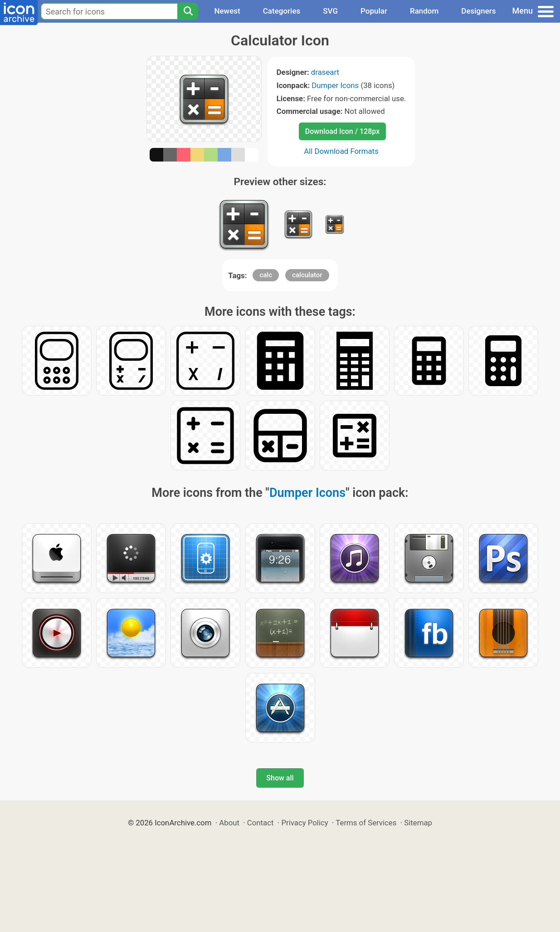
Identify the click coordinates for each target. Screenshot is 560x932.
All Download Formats (341, 151)
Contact (261, 823)
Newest (227, 11)
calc (266, 275)
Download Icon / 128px (342, 131)
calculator (307, 275)
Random (424, 11)
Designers (478, 11)
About (229, 823)
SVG (330, 11)
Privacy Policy (304, 823)
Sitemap (418, 823)
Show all (280, 778)
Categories (282, 11)
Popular (374, 11)
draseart (325, 72)
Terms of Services (366, 823)
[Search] (188, 11)
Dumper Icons (335, 85)
